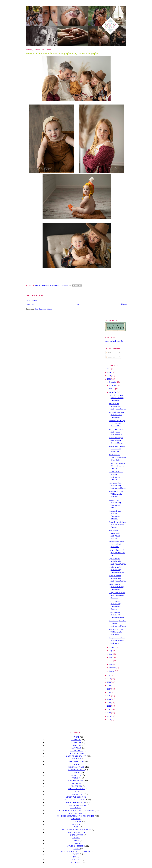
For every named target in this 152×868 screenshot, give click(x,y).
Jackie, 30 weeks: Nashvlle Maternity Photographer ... (116, 587)
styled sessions (76, 846)
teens (77, 849)
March (112, 664)
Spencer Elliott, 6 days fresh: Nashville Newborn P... (117, 544)
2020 (109, 679)
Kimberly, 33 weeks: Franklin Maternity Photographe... (116, 398)
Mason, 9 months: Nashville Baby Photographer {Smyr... (117, 578)
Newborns (76, 821)
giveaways (77, 783)
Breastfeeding (77, 762)
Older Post (124, 304)
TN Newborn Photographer (76, 851)
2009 (109, 716)
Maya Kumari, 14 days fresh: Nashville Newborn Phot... (117, 449)
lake (77, 792)
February (113, 668)
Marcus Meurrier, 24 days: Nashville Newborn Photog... (116, 440)
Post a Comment (32, 301)
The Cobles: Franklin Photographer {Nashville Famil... (116, 432)
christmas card (76, 767)
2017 (109, 689)
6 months (76, 742)
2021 (109, 675)
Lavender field (76, 794)
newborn (76, 819)
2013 (109, 703)
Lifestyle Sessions (76, 797)
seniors (76, 838)
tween (76, 854)
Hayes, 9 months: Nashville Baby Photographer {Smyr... (117, 485)
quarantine (77, 835)
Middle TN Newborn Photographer (76, 811)
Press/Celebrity (77, 832)
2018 (109, 686)
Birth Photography (76, 756)
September (113, 392)
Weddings (76, 862)
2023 (109, 376)
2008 (109, 720)
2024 (109, 372)
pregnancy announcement (77, 830)
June (111, 654)
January (112, 671)
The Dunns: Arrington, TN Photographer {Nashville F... (117, 632)
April (111, 661)
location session (76, 802)
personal (76, 824)
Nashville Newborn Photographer (76, 816)
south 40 (77, 843)
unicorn (77, 860)
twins (76, 857)
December (113, 382)
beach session (77, 753)
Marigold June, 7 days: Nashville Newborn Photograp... (117, 640)
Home (77, 304)
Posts (109, 353)
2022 (109, 379)
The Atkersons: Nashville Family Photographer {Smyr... (117, 406)
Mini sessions (76, 813)
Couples (76, 772)
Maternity (76, 808)
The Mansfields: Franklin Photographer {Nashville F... (117, 457)
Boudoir (77, 759)
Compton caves (77, 770)
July (111, 651)
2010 (109, 713)
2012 (109, 706)
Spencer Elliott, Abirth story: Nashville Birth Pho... (117, 553)
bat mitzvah (77, 751)
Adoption (77, 748)
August (112, 647)
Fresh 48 (76, 778)
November (113, 385)
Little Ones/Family (76, 800)
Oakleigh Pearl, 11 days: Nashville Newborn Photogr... (117, 525)
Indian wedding (77, 789)
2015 (109, 696)
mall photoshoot (77, 805)
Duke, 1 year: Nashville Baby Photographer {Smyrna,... (117, 466)
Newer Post (30, 304)
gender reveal (77, 781)
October (112, 389)
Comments (111, 357)
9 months (76, 745)
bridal (77, 764)
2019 (109, 682)
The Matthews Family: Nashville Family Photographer (117, 415)
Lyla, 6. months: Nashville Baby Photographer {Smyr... (117, 561)
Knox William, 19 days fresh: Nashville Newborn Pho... (117, 423)
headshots (77, 786)
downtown (77, 775)
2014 (109, 699)
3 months (76, 740)
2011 (109, 709)
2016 (109, 692)
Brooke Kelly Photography (114, 341)
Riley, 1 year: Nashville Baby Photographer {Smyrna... (117, 595)
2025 (109, 369)
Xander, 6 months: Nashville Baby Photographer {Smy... (117, 570)
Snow (77, 840)
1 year (76, 737)
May (111, 657)
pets (76, 827)
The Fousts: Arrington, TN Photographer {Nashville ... (117, 494)
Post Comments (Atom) (43, 309)
